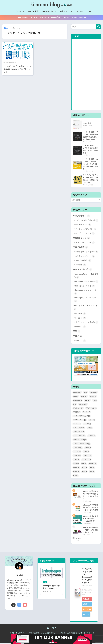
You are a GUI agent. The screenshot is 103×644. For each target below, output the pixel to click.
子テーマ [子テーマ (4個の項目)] (93, 465)
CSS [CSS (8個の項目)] (76, 397)
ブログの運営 (33, 11)
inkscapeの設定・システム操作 (86, 277)
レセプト (81, 319)
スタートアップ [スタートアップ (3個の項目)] (79, 429)
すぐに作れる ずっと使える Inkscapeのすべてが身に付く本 (87, 577)
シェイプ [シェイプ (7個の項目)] (87, 425)
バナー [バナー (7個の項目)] (88, 449)
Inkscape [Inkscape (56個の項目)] (77, 401)
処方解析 (81, 315)
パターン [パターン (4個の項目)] (77, 457)
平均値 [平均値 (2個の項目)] (76, 469)
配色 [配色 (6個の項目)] (76, 477)
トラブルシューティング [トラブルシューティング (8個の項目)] (82, 445)
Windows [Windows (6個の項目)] (83, 405)
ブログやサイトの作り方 (87, 253)
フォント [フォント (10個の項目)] (87, 457)
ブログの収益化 (83, 261)
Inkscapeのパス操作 (85, 287)
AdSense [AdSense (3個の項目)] (77, 393)
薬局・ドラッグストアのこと (85, 308)
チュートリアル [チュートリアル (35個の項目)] (79, 437)
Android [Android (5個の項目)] (93, 393)
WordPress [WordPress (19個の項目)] (78, 409)
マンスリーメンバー (85, 243)
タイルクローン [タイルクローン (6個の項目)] (79, 433)
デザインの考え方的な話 (87, 221)
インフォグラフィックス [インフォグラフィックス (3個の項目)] (82, 417)
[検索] (98, 27)
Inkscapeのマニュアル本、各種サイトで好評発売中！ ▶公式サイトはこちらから (51, 17)
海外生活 (81, 342)
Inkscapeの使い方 (49, 11)
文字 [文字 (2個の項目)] (84, 469)
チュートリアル (83, 225)
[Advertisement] (86, 74)
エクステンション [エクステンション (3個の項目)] (80, 421)
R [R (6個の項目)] (75, 405)
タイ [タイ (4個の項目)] (90, 429)
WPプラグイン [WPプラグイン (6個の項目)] (91, 409)
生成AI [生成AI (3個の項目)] (76, 473)
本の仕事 (81, 266)
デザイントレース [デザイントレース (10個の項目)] (80, 441)
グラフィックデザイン (86, 230)
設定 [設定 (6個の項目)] (92, 473)
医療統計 (81, 328)
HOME (51, 630)
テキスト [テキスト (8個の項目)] (92, 437)
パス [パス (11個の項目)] (86, 453)
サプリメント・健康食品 (87, 323)
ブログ (78, 337)
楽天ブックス (86, 602)
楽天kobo (85, 607)
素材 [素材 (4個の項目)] (84, 473)
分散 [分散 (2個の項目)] (84, 465)
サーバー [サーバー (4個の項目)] (77, 425)
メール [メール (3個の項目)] (76, 461)
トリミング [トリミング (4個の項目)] (78, 449)
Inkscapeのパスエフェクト (85, 293)
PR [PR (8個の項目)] (95, 401)
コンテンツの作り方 (85, 257)
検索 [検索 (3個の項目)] (92, 469)
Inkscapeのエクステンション (86, 300)
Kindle (87, 616)
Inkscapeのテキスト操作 (87, 282)
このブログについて (84, 11)
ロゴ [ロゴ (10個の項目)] (76, 465)
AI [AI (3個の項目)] (85, 393)
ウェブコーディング (85, 234)
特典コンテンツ (66, 11)
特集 (77, 332)
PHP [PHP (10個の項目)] (87, 401)
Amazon (87, 611)
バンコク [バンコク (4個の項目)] (77, 453)
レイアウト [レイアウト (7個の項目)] (86, 461)
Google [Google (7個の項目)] (93, 397)
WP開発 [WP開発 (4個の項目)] (77, 413)
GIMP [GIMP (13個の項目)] (84, 397)
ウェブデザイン (18, 11)
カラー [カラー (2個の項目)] (92, 421)
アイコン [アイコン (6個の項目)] (87, 413)
